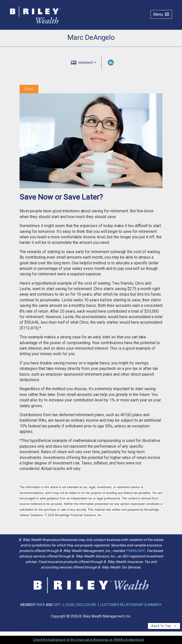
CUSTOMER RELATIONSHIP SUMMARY (131, 605)
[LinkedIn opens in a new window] (111, 64)
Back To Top (164, 626)
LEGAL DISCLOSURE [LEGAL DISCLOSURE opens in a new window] (81, 605)
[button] (161, 14)
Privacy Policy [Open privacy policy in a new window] (28, 633)
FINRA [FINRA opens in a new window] (131, 551)
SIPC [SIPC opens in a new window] (141, 551)
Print (29, 89)
